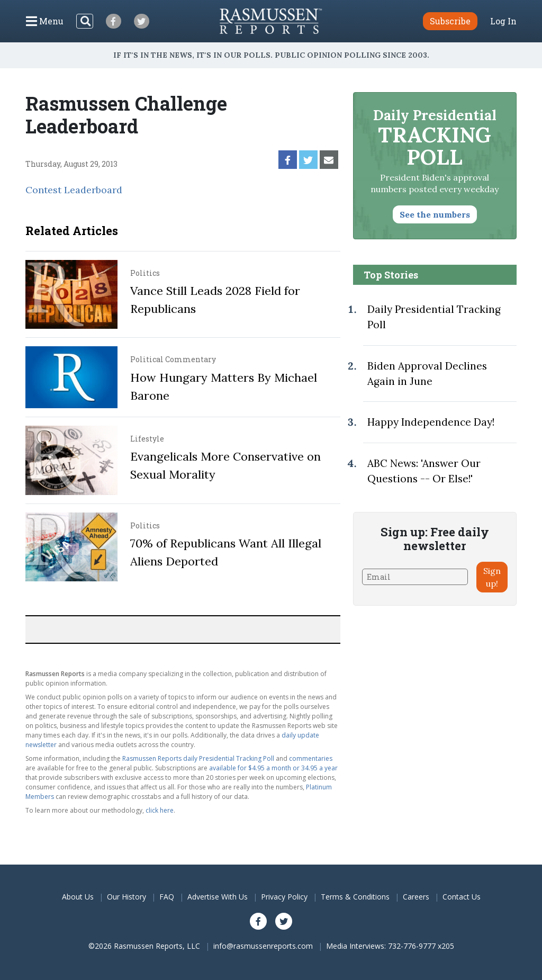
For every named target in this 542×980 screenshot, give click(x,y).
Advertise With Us (218, 897)
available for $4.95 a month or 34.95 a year (273, 768)
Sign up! (492, 577)
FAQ (167, 897)
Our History (127, 897)
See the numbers (435, 214)
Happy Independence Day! (431, 422)
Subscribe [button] (450, 21)
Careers (416, 897)
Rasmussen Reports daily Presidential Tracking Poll (198, 758)
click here (160, 810)
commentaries (311, 758)
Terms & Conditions (355, 897)
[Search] (85, 21)
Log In (503, 21)
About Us (78, 897)
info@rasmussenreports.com (263, 946)
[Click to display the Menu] (45, 21)
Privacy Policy (284, 897)
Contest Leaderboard (74, 190)
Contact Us (462, 897)
